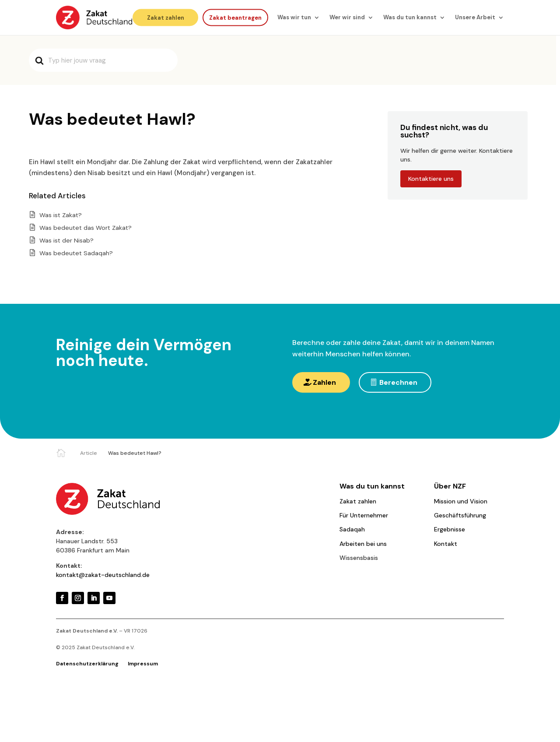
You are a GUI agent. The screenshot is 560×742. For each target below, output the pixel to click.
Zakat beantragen (235, 17)
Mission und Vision (461, 501)
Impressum (143, 664)
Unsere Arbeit (475, 17)
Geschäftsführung (460, 515)
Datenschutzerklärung (87, 664)
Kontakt (446, 544)
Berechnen (398, 382)
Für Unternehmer (364, 515)
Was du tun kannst (410, 17)
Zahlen (324, 382)
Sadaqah (352, 529)
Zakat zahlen (166, 17)
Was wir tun (294, 17)
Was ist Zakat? (61, 215)
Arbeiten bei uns (363, 544)
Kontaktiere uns (431, 179)
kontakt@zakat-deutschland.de (103, 575)
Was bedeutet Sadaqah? (76, 253)
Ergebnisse (450, 529)
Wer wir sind (347, 17)
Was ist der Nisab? (66, 240)
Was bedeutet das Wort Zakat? (86, 228)
